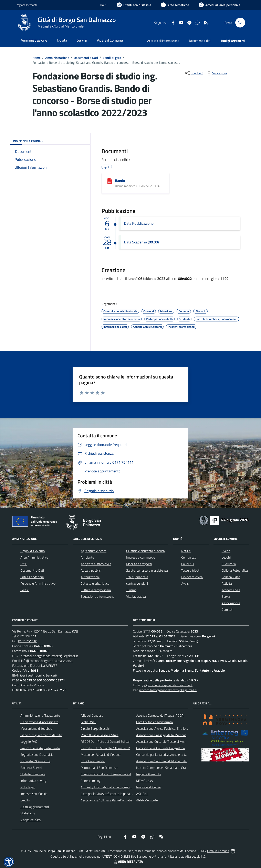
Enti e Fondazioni (32, 577)
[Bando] (110, 181)
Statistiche (28, 813)
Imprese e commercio (141, 557)
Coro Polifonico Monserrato (154, 722)
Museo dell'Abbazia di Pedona (101, 755)
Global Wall (88, 722)
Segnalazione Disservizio (37, 755)
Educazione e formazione (98, 596)
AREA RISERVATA (128, 861)
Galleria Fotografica (235, 570)
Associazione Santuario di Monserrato (162, 761)
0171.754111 (27, 636)
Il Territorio (229, 564)
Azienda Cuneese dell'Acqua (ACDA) (160, 715)
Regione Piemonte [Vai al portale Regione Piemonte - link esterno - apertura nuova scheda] (27, 5)
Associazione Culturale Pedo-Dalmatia (107, 800)
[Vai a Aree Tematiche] (175, 5)
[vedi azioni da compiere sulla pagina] (216, 73)
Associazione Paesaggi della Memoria (161, 735)
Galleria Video (231, 577)
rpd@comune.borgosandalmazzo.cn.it (167, 685)
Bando (120, 181)
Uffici (24, 564)
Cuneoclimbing (91, 781)
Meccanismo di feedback (37, 728)
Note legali (28, 787)
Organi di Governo (33, 551)
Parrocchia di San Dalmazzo (99, 768)
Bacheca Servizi (31, 768)
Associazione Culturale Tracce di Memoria (164, 741)
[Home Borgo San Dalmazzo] (66, 23)
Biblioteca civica (192, 577)
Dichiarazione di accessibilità (39, 722)
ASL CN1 (142, 794)
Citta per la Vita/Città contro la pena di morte (111, 794)
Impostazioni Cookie (34, 794)
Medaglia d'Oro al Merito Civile (61, 26)
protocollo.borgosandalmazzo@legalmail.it (49, 656)
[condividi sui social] (194, 73)
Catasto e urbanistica (95, 583)
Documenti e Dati (86, 58)
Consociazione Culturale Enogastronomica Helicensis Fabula (177, 748)
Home (36, 58)
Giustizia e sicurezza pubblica (145, 551)
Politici (25, 590)
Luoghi (226, 557)
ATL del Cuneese (92, 715)
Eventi (226, 551)
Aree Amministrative (34, 557)
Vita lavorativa (136, 596)
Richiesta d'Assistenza (35, 761)
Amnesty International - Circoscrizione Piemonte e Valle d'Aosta (124, 787)
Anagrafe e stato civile (96, 564)
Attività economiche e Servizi (231, 590)
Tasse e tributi (191, 570)
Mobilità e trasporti (139, 564)
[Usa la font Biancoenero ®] (134, 5)
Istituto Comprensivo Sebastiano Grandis (164, 768)
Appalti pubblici (91, 570)
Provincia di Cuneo (149, 787)
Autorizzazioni (90, 577)
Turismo (131, 590)
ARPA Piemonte (147, 800)
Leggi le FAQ (29, 741)
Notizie (186, 551)
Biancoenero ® (147, 856)
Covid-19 (187, 564)
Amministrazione (57, 58)
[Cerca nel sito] (240, 23)
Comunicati (189, 557)
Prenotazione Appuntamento (40, 748)
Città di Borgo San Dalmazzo (77, 20)
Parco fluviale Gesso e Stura (100, 735)
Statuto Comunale (33, 774)
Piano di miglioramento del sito (41, 735)
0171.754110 (28, 641)
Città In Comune (218, 851)
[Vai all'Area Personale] (220, 5)
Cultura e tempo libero (96, 590)
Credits (25, 800)
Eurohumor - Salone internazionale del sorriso (112, 774)
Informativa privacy (33, 781)
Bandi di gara (112, 58)
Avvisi (185, 583)
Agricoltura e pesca (94, 551)
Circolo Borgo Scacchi (95, 728)
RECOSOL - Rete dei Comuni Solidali (105, 741)
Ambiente (87, 557)
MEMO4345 (145, 781)
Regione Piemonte (149, 774)
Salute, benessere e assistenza (147, 570)
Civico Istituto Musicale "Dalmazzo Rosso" (109, 748)
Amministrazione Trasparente (40, 715)
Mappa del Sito (30, 820)
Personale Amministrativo (38, 583)
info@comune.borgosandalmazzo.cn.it (47, 661)
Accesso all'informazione (163, 41)
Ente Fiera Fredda (93, 761)
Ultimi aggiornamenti (35, 807)
